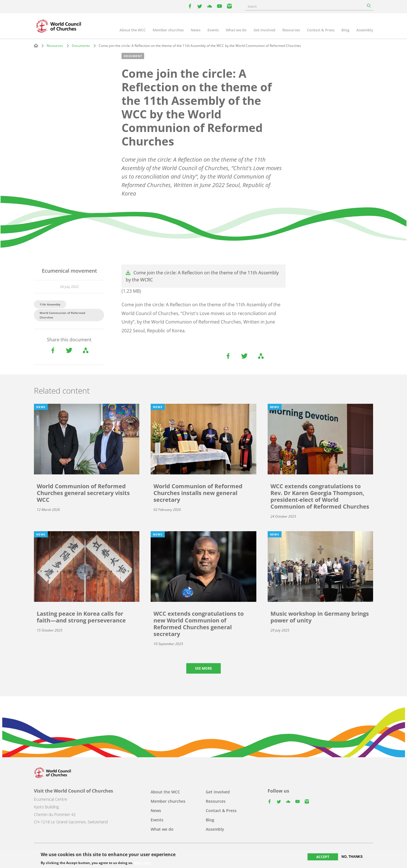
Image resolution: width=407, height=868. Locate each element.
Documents (81, 46)
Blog (345, 30)
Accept (323, 857)
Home (36, 45)
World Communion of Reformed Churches (62, 315)
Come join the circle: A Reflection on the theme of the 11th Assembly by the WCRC (202, 276)
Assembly (365, 30)
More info (142, 863)
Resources (291, 30)
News (196, 30)
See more (203, 668)
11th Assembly (50, 304)
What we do (236, 30)
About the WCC (133, 30)
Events (213, 30)
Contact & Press (321, 30)
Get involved (264, 30)
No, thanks (352, 857)
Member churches (168, 30)
